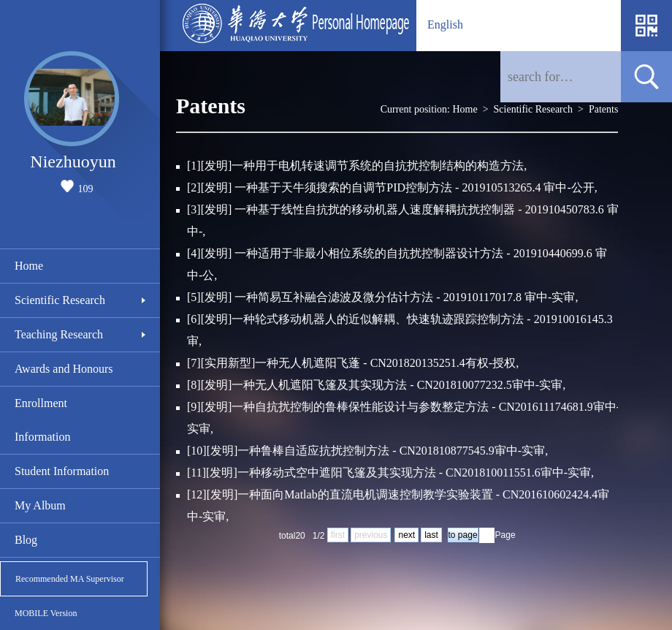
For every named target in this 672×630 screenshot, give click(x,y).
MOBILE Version (46, 613)
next (406, 535)
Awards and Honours (64, 369)
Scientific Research (60, 300)
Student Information (62, 471)
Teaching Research (59, 334)
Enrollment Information (42, 420)
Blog (26, 540)
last (431, 535)
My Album (40, 505)
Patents (603, 109)
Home (29, 266)
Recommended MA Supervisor (70, 579)
